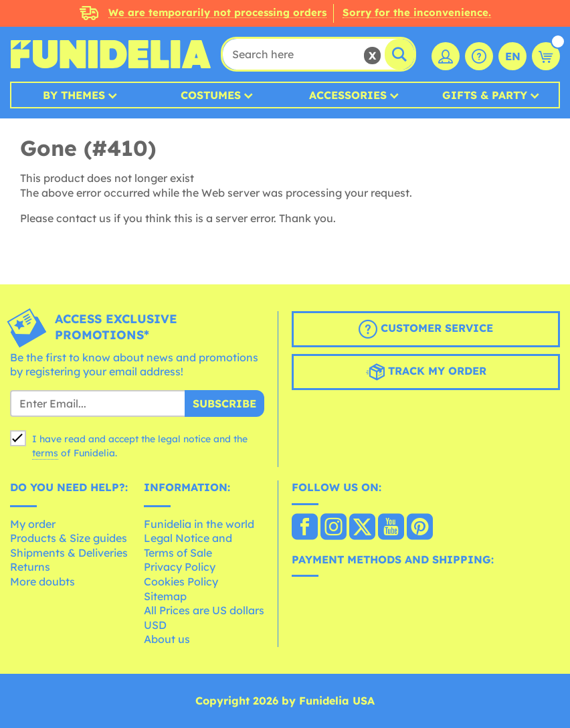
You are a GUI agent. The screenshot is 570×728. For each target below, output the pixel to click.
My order (33, 524)
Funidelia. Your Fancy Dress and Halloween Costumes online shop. (110, 54)
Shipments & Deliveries (69, 553)
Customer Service (426, 329)
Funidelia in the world (199, 524)
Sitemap (165, 596)
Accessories (348, 95)
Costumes (211, 95)
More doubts (42, 581)
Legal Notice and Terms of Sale (188, 545)
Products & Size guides (69, 538)
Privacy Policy (180, 567)
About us (167, 639)
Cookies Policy (181, 581)
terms (45, 453)
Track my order (426, 372)
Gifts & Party (485, 95)
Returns (30, 567)
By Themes (74, 95)
